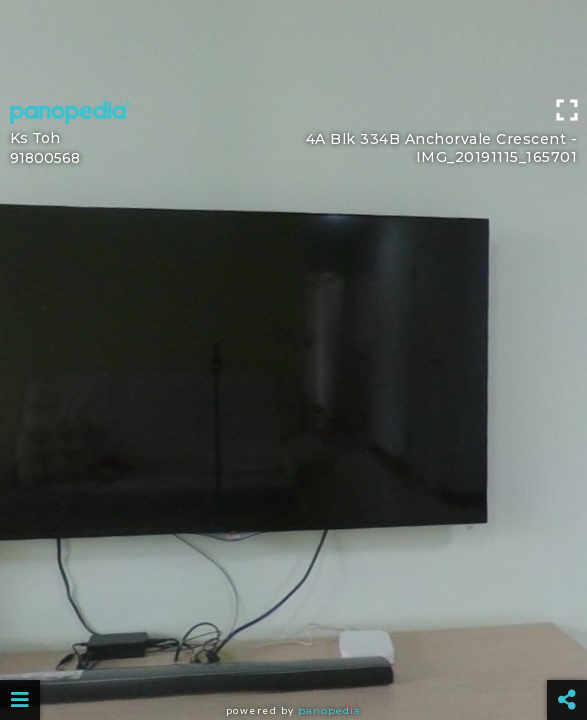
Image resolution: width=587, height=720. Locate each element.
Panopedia (329, 710)
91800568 (45, 158)
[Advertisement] (293, 45)
